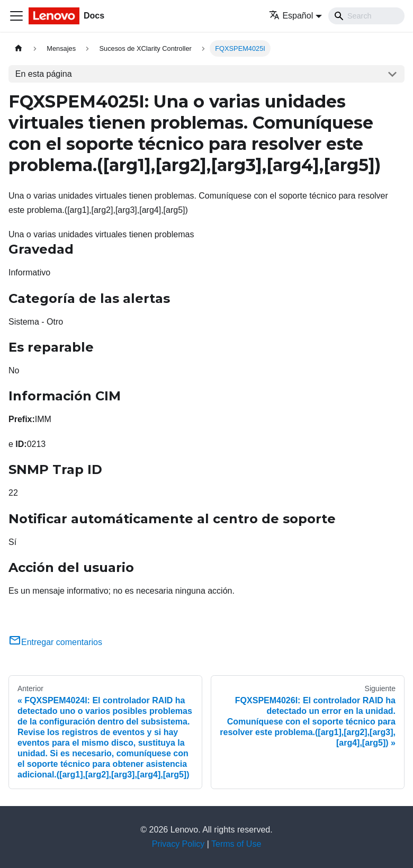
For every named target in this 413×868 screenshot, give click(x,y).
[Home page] (19, 48)
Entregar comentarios (55, 642)
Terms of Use (236, 844)
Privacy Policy (178, 844)
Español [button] (291, 16)
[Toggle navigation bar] (16, 16)
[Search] (366, 16)
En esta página (44, 74)
